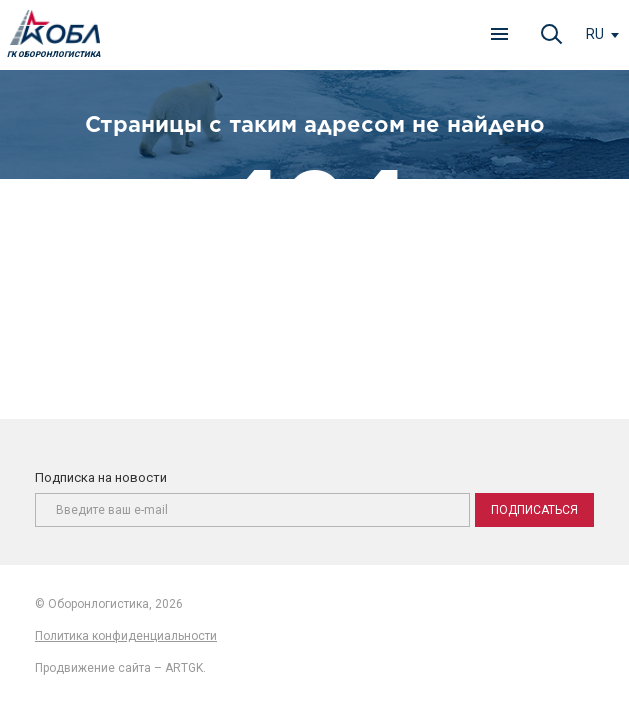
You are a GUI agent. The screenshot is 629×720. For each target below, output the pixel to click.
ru (595, 34)
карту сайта (372, 328)
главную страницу (380, 306)
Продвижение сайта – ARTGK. (120, 668)
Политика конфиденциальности (126, 636)
